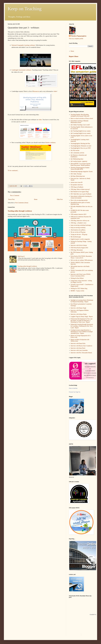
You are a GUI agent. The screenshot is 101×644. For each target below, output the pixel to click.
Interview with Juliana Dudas (79, 314)
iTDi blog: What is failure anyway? (80, 189)
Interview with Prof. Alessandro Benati (81, 353)
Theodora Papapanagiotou (79, 36)
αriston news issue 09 (77, 182)
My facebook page (76, 237)
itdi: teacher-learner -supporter (79, 161)
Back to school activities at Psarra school (82, 118)
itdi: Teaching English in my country (81, 131)
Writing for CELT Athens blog (79, 288)
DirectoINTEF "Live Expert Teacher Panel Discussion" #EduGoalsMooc (81, 164)
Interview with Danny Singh (78, 308)
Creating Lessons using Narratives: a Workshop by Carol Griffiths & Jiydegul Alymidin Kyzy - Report (82, 332)
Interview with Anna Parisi (78, 348)
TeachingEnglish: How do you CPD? (81, 148)
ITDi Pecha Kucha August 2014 (79, 248)
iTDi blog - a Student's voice (79, 223)
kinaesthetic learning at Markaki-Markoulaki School (80, 122)
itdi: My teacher (75, 150)
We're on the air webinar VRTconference (82, 260)
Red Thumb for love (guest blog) (80, 192)
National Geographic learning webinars (23, 45)
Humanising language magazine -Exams (82, 172)
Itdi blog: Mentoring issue (78, 176)
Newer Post (11, 199)
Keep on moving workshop (78, 228)
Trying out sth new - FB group (79, 234)
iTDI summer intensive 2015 (79, 214)
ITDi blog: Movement (77, 250)
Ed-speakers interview (77, 185)
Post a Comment (15, 196)
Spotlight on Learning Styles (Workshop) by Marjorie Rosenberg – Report (82, 301)
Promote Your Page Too (75, 392)
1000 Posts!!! (21, 256)
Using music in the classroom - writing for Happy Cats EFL (81, 281)
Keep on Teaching (25, 9)
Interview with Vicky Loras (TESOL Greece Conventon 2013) (81, 275)
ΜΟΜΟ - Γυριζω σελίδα (77, 291)
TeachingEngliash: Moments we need (81, 146)
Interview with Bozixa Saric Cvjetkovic (81, 346)
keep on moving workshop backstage (81, 225)
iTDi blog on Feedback (77, 187)
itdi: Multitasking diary (77, 159)
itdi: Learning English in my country (81, 133)
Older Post (60, 199)
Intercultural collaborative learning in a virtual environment (81, 197)
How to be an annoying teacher (79, 200)
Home (36, 199)
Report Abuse (74, 56)
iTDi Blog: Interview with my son (80, 221)
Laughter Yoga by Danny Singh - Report (82, 317)
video (55, 91)
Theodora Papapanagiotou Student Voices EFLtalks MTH (80, 168)
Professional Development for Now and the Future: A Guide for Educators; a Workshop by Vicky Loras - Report (81, 321)
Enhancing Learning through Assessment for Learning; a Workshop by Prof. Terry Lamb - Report (82, 326)
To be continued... (13, 170)
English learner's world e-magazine (80, 239)
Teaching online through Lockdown (20, 211)
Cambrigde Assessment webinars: (22, 70)
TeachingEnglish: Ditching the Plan (80, 144)
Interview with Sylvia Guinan (79, 245)
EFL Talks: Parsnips (76, 174)
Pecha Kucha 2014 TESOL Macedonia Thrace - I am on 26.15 (81, 257)
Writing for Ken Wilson (77, 278)
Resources (36, 91)
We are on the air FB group (78, 232)
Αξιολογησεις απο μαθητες (78, 230)
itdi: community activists (77, 153)
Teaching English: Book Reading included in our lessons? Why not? (80, 115)
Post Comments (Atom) (22, 203)
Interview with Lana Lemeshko (79, 350)
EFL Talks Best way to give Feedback (81, 194)
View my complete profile (76, 39)
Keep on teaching (73, 388)
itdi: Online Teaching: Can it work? (80, 125)
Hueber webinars (50, 142)
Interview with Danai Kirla (78, 343)
